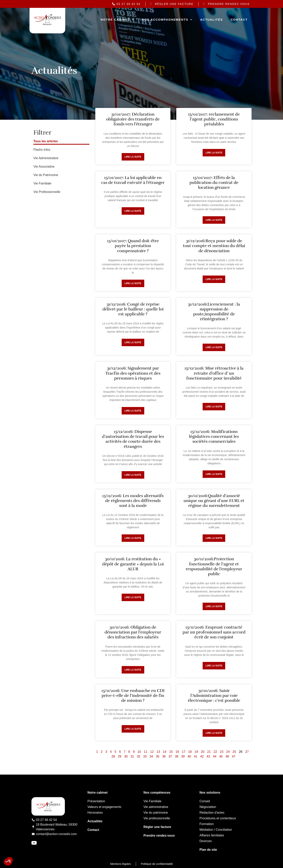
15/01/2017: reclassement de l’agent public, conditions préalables (214, 119)
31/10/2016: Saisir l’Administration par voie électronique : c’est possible (214, 695)
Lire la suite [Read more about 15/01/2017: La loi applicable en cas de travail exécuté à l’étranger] (133, 211)
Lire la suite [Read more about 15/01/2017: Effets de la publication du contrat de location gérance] (214, 220)
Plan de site (208, 850)
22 (215, 752)
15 (171, 752)
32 (139, 756)
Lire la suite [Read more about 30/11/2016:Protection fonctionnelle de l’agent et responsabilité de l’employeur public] (214, 606)
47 (234, 756)
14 (165, 752)
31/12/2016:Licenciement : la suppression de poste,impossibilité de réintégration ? (214, 312)
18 (190, 752)
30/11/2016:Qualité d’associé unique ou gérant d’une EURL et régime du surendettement (214, 501)
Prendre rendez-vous (159, 836)
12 (152, 752)
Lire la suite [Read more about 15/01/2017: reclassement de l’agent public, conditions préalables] (214, 153)
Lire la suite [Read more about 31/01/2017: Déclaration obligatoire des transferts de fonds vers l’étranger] (133, 157)
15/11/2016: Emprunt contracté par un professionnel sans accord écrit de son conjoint (214, 632)
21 (209, 752)
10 (139, 752)
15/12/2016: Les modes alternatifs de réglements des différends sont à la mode (133, 501)
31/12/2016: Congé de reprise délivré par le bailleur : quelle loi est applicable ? (133, 309)
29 (119, 756)
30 (126, 756)
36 (164, 756)
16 (177, 752)
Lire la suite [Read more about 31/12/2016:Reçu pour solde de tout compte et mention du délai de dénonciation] (214, 279)
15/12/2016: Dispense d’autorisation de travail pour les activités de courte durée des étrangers (133, 439)
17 (184, 752)
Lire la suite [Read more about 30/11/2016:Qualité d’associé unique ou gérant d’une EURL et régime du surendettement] (214, 538)
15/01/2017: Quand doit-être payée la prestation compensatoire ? (133, 246)
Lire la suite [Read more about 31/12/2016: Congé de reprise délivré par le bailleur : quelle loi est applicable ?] (133, 342)
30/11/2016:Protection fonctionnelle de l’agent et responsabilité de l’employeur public (214, 566)
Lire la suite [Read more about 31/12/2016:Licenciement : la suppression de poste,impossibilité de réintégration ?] (214, 347)
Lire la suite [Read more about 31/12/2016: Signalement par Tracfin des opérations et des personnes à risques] (133, 411)
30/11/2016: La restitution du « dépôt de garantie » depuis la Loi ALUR (133, 564)
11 (146, 752)
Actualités (212, 20)
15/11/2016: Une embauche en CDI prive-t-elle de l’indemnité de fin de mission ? (133, 695)
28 (113, 756)
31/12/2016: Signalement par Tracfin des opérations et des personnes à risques (133, 373)
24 (228, 752)
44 (215, 756)
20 (203, 752)
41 (196, 756)
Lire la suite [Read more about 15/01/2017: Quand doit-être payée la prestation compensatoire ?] (133, 283)
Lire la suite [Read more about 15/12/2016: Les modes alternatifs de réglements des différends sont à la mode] (133, 538)
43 (208, 756)
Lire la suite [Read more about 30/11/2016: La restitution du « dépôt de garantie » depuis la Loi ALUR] (133, 597)
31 (132, 756)
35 (158, 756)
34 (151, 756)
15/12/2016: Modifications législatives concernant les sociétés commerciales (214, 436)
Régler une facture (157, 827)
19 (196, 752)
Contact (239, 20)
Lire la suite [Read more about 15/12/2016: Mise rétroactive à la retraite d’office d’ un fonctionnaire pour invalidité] (214, 407)
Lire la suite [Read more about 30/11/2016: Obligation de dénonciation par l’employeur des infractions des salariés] (133, 670)
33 (145, 756)
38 (177, 756)
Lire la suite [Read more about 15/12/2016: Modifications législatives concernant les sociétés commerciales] (214, 474)
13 (158, 752)
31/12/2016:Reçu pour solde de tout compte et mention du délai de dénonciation (214, 246)
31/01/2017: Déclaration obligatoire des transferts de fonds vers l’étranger (133, 119)
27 (247, 752)
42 (202, 756)
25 (234, 752)
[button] (8, 861)
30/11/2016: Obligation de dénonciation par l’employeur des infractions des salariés (133, 632)
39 (183, 756)
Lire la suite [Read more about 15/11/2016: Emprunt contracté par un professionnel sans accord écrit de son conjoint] (214, 666)
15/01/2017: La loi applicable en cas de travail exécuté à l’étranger (133, 180)
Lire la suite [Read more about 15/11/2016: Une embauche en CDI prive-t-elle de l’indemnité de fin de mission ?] (133, 729)
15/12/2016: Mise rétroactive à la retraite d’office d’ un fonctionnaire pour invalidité (214, 373)
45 (221, 756)
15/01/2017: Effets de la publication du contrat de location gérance (214, 183)
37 (170, 756)
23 (222, 752)
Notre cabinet (117, 20)
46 (227, 756)
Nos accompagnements (167, 20)
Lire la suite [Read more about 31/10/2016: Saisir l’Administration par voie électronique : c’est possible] (214, 733)
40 (189, 756)
